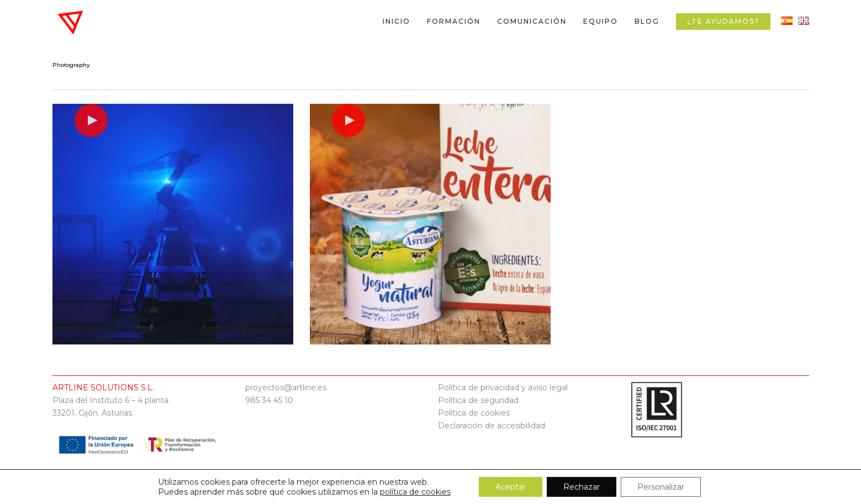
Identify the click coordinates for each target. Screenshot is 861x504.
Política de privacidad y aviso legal (503, 388)
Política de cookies (474, 413)
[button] (840, 6)
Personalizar (661, 487)
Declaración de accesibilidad (492, 426)
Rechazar (582, 487)
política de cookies (415, 492)
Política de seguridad (478, 400)
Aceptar (511, 487)
